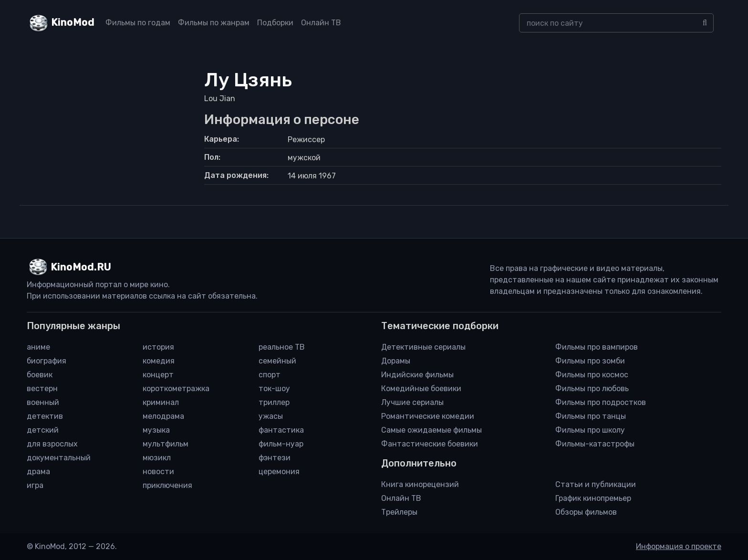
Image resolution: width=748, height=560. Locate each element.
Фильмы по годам (138, 23)
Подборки (275, 23)
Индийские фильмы (417, 375)
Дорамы (396, 361)
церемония (279, 472)
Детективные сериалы (423, 347)
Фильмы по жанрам (214, 23)
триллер (274, 402)
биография (47, 361)
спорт (270, 375)
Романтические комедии (428, 416)
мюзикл (157, 458)
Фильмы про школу (590, 430)
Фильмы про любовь (592, 389)
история (158, 347)
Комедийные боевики (421, 389)
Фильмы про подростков (601, 402)
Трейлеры (399, 512)
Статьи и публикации (596, 484)
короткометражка (176, 389)
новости (158, 472)
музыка (156, 430)
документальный (59, 458)
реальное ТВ (282, 347)
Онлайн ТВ (321, 23)
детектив (45, 416)
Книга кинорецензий (420, 484)
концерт (158, 375)
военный (43, 402)
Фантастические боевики (430, 444)
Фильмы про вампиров (597, 347)
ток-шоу (274, 389)
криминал (161, 402)
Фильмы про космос (592, 375)
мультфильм (166, 444)
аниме (38, 347)
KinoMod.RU (81, 267)
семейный (277, 361)
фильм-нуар (281, 444)
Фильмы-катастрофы (595, 444)
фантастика (281, 430)
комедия (159, 361)
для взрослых (52, 444)
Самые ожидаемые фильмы (431, 430)
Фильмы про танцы (591, 416)
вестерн (42, 389)
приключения (167, 485)
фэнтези (275, 458)
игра (35, 485)
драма (38, 472)
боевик (40, 375)
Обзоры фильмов (586, 512)
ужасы (271, 416)
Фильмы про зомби (590, 361)
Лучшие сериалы (412, 402)
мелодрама (163, 416)
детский (43, 430)
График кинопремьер (593, 498)
